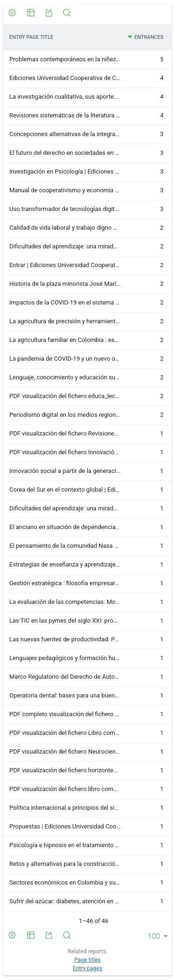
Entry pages (87, 968)
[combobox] (158, 936)
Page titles (87, 960)
